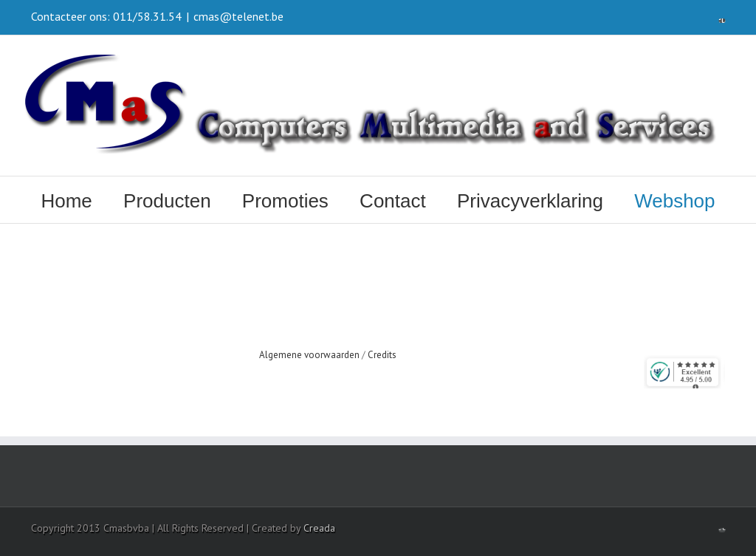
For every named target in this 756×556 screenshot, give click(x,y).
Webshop (674, 201)
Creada (319, 528)
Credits (382, 355)
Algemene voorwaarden (309, 355)
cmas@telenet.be (238, 16)
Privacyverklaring (530, 201)
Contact (393, 201)
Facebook (722, 17)
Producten (167, 201)
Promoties (285, 201)
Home (66, 201)
